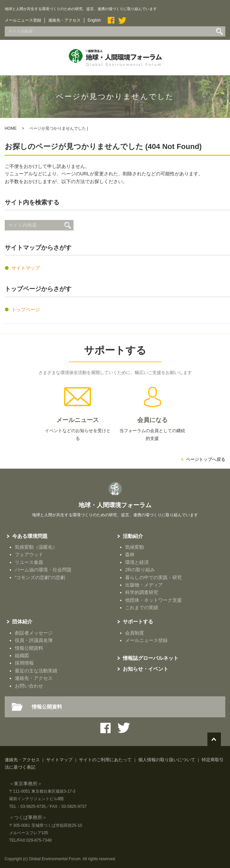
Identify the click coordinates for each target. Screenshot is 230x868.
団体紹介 (22, 622)
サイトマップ (26, 268)
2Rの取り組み (140, 570)
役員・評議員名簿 (34, 640)
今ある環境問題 (30, 536)
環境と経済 (137, 562)
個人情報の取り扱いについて (167, 760)
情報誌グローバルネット (151, 658)
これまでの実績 (142, 607)
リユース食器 (29, 562)
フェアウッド (29, 554)
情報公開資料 (29, 648)
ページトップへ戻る (203, 459)
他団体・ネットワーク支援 (153, 600)
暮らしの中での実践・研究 (153, 577)
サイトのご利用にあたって (105, 760)
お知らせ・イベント (146, 669)
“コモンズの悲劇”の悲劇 (40, 577)
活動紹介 (133, 536)
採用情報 (24, 663)
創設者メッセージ (34, 633)
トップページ (26, 309)
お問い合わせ (29, 686)
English (94, 20)
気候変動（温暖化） (36, 547)
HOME (11, 128)
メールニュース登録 (23, 20)
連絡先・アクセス (64, 20)
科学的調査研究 (142, 592)
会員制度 (135, 633)
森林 (130, 554)
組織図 (22, 655)
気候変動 (135, 547)
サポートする (115, 350)
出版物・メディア (144, 585)
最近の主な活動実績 (36, 671)
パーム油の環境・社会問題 (43, 570)
